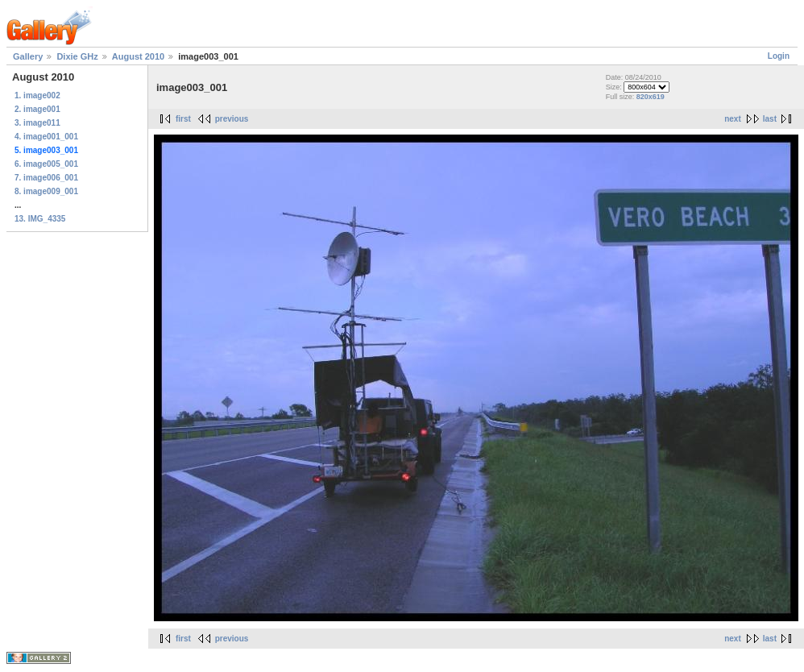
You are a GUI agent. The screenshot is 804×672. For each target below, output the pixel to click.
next (733, 119)
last (770, 119)
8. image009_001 (46, 191)
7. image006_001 (46, 178)
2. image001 (37, 109)
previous (232, 119)
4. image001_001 (46, 137)
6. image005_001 (46, 164)
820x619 (651, 97)
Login (779, 56)
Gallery (28, 56)
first (183, 119)
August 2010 (138, 56)
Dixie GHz (77, 56)
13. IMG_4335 (40, 219)
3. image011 (37, 123)
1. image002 (37, 95)
